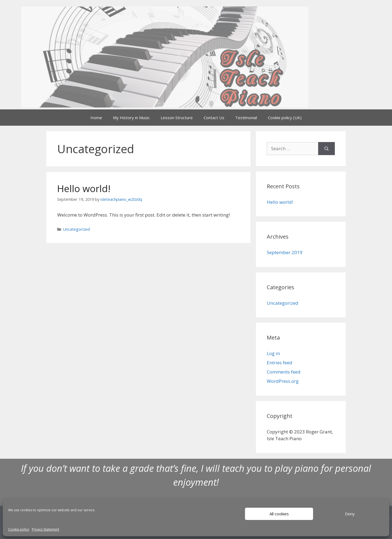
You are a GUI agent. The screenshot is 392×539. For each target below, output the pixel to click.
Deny (350, 514)
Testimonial (246, 118)
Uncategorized (76, 229)
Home (96, 118)
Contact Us (214, 118)
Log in (273, 353)
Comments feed (284, 372)
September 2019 (285, 252)
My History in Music (131, 118)
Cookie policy (19, 529)
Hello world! (84, 188)
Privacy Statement (45, 529)
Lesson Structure (177, 118)
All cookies (279, 514)
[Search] (327, 149)
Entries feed (280, 363)
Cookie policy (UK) (285, 118)
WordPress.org (283, 381)
